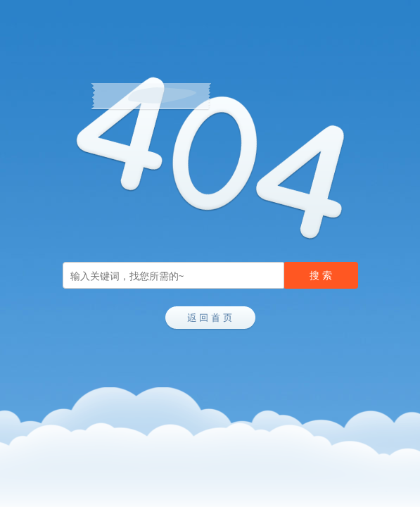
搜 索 (321, 275)
